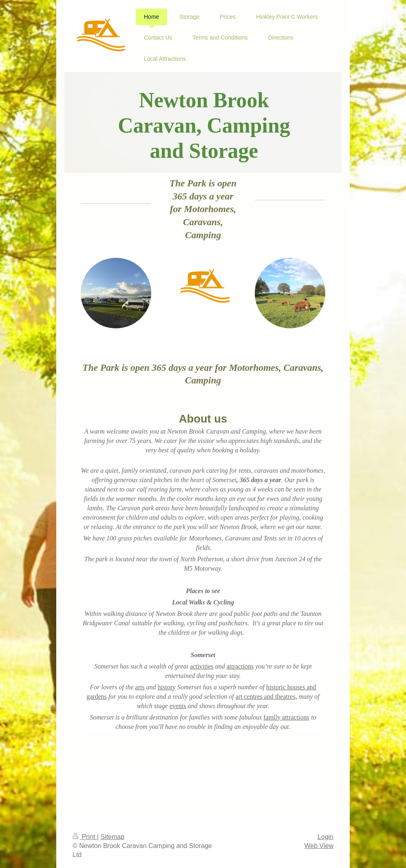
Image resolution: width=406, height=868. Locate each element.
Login (325, 837)
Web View (319, 846)
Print (85, 837)
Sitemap (112, 837)
